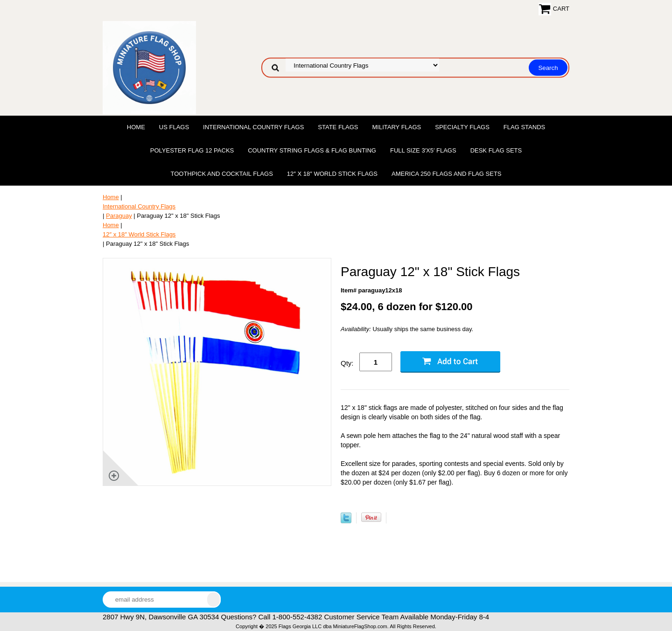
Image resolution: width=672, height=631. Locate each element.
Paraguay (119, 216)
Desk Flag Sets (496, 150)
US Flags (174, 127)
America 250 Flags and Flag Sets (447, 174)
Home (136, 127)
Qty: (347, 363)
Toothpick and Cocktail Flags (221, 174)
